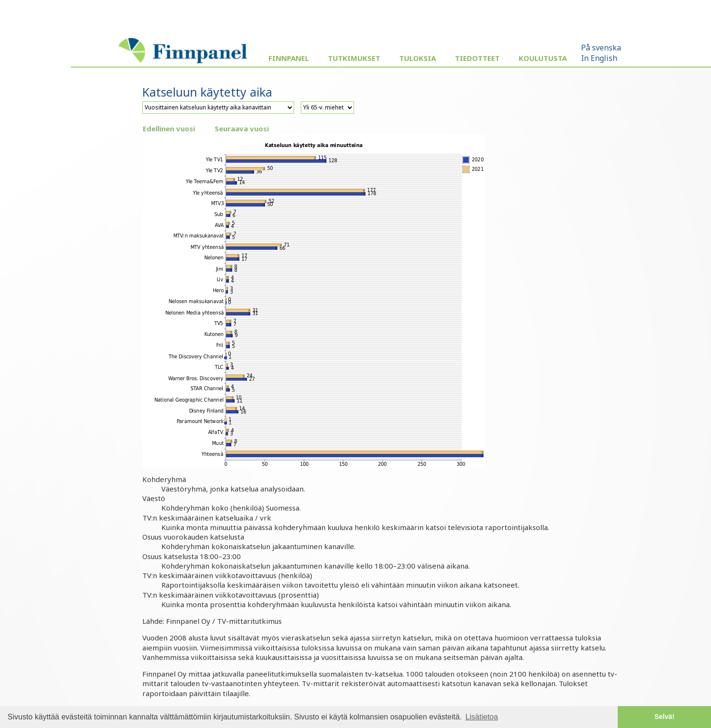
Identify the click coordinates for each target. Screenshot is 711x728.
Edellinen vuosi (169, 128)
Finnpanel (289, 58)
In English (599, 58)
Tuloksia (418, 58)
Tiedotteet (477, 58)
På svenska (601, 48)
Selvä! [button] (664, 717)
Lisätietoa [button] (482, 717)
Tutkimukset (354, 58)
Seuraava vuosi (242, 128)
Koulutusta (543, 58)
